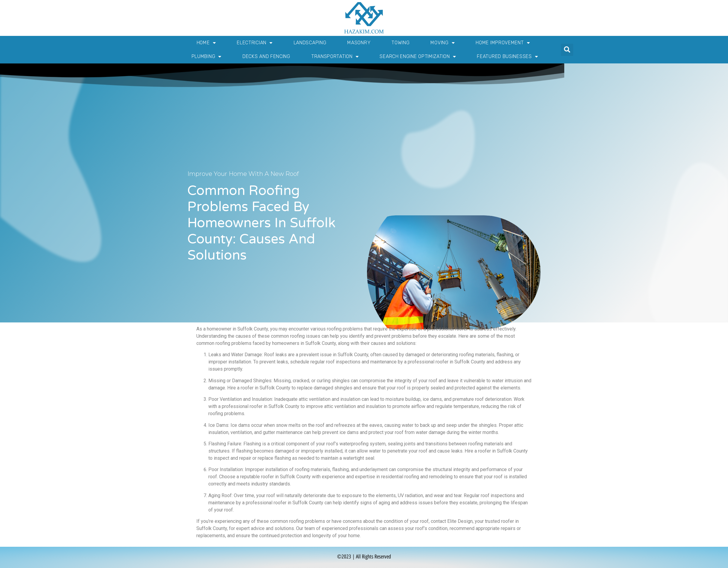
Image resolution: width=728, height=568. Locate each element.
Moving (443, 43)
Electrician (255, 43)
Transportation (335, 57)
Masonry (359, 43)
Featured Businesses (507, 57)
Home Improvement (503, 43)
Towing (401, 43)
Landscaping (310, 43)
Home (206, 43)
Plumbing (207, 57)
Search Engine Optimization (418, 57)
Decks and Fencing (266, 56)
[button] (567, 50)
